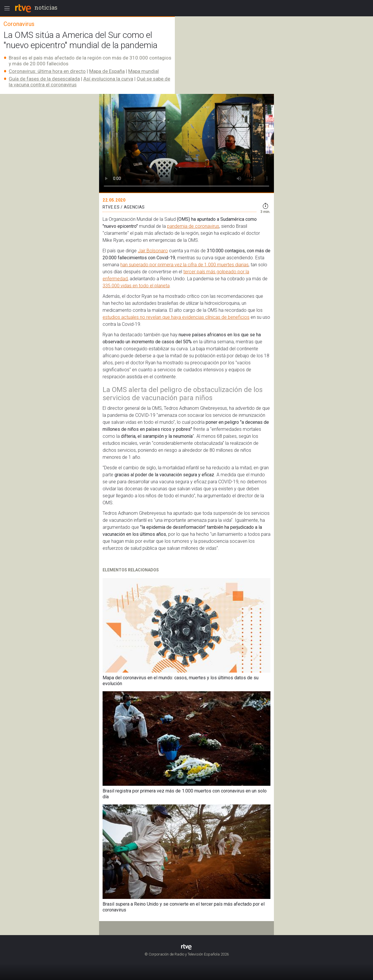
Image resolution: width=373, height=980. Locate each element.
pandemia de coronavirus (193, 226)
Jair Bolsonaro (153, 251)
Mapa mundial (144, 71)
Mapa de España (107, 71)
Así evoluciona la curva (108, 79)
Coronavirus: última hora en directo (47, 71)
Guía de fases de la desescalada (44, 79)
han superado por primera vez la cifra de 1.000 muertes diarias (184, 265)
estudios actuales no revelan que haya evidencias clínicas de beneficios (176, 317)
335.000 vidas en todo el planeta (136, 286)
